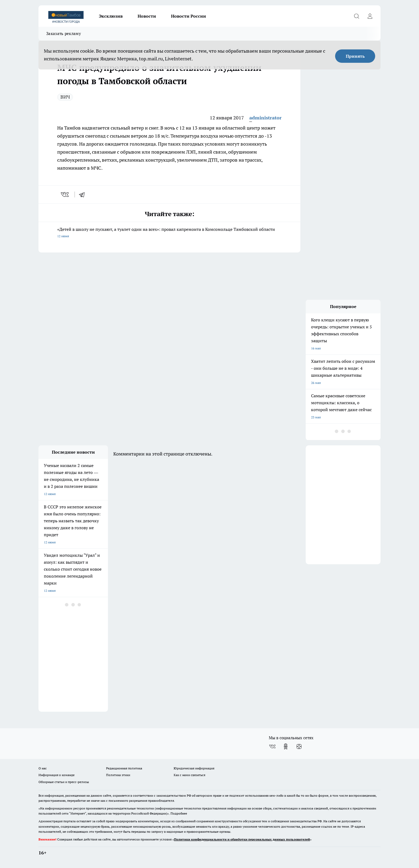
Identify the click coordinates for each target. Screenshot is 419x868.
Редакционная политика (124, 768)
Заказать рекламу (64, 34)
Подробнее (179, 813)
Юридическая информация (194, 768)
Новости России (189, 16)
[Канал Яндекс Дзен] (299, 746)
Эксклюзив (111, 16)
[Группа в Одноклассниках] (286, 746)
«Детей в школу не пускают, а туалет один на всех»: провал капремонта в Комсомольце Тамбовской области (169, 233)
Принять (355, 56)
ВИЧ (65, 97)
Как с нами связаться (189, 775)
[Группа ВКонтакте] (272, 746)
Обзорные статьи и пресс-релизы (64, 782)
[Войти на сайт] (370, 16)
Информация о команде (57, 775)
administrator (265, 118)
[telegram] (84, 194)
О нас (43, 768)
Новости (147, 16)
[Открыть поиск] (356, 16)
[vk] (65, 194)
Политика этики (118, 775)
